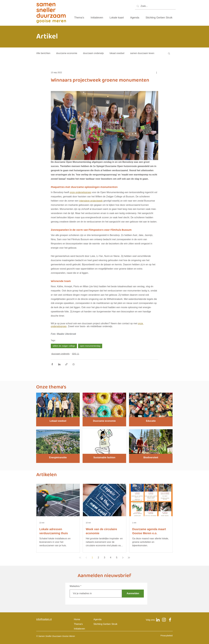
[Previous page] (86, 558)
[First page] (80, 558)
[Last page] (129, 558)
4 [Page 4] (111, 558)
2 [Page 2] (98, 558)
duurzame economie (67, 53)
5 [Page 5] (117, 558)
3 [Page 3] (105, 558)
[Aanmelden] (133, 594)
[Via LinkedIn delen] (59, 364)
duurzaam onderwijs (93, 53)
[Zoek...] (155, 6)
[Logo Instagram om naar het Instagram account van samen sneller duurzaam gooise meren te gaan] (164, 620)
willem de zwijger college (64, 346)
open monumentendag (90, 346)
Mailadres (75, 586)
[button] (169, 53)
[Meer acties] (156, 72)
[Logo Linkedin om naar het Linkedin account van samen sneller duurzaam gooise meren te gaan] (158, 620)
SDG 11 (76, 354)
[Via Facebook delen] (52, 364)
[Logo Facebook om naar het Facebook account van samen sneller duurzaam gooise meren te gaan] (170, 620)
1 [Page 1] (92, 558)
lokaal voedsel (117, 53)
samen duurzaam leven (142, 53)
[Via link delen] (66, 364)
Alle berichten (43, 53)
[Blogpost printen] (74, 364)
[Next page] (123, 558)
